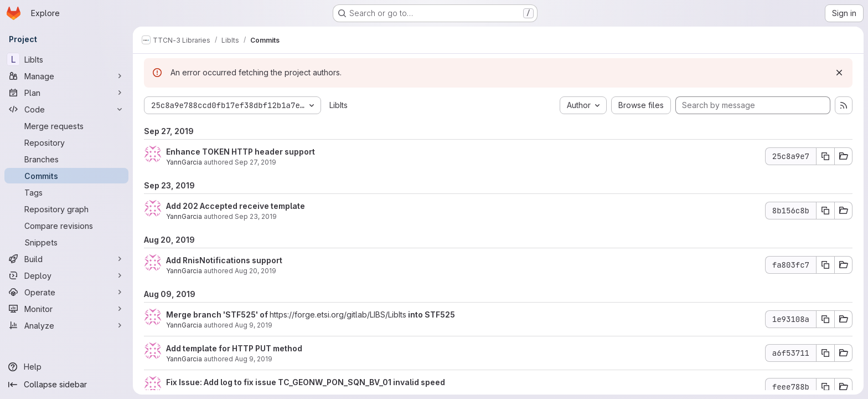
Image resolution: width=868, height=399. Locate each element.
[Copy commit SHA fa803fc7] (825, 265)
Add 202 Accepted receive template (236, 206)
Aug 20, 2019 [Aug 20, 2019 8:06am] (255, 271)
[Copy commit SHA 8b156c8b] (825, 211)
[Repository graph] (66, 209)
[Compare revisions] (66, 226)
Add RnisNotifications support (224, 260)
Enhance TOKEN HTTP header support (241, 152)
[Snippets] (66, 242)
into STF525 (431, 314)
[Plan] (66, 93)
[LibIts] (66, 59)
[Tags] (66, 192)
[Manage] (66, 76)
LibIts (339, 105)
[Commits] (66, 176)
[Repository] (66, 142)
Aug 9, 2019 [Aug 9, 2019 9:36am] (254, 359)
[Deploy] (66, 275)
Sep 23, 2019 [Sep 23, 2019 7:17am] (256, 216)
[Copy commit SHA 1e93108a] (825, 319)
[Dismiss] (839, 73)
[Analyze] (66, 325)
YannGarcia (184, 162)
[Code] (66, 109)
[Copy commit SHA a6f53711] (825, 353)
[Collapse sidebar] (66, 385)
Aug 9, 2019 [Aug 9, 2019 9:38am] (254, 325)
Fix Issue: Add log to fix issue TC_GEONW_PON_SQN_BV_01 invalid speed (306, 382)
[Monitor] (66, 309)
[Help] (66, 367)
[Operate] (66, 292)
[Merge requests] (66, 126)
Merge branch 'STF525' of (218, 314)
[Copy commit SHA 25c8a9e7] (825, 156)
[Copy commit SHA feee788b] (825, 387)
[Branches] (66, 159)
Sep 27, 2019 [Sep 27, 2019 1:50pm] (255, 162)
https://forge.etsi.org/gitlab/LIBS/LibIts (338, 314)
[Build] (66, 259)
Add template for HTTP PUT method (234, 348)
